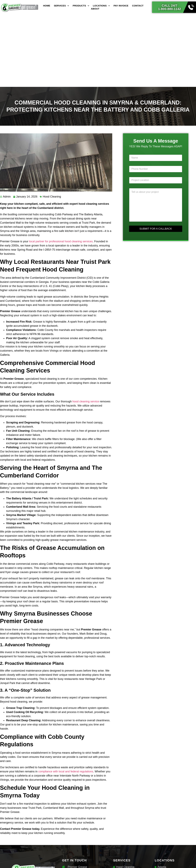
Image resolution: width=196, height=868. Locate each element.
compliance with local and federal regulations (66, 771)
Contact (138, 6)
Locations (101, 6)
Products (81, 6)
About (95, 9)
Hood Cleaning (52, 197)
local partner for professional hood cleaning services (61, 241)
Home (47, 6)
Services (61, 6)
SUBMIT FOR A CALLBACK (156, 229)
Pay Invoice (121, 6)
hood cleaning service (86, 401)
